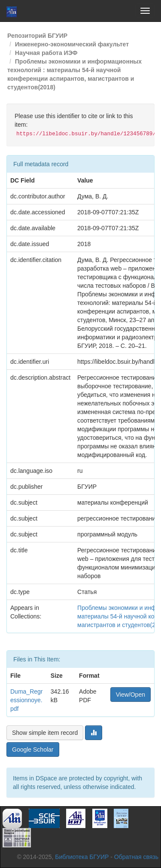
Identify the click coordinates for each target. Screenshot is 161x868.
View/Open (131, 694)
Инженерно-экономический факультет (72, 44)
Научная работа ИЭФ (46, 53)
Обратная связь (136, 857)
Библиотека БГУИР (82, 857)
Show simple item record (45, 733)
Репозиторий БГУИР (37, 36)
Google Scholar (33, 749)
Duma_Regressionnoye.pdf (26, 700)
